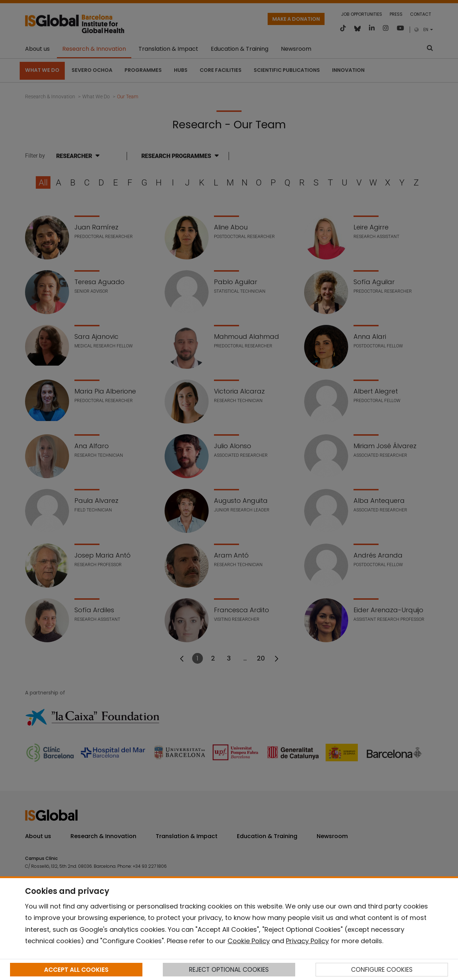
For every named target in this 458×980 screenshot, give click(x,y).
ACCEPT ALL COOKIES (76, 970)
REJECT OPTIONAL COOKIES (229, 970)
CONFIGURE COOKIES (382, 970)
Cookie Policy (249, 941)
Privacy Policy (307, 941)
